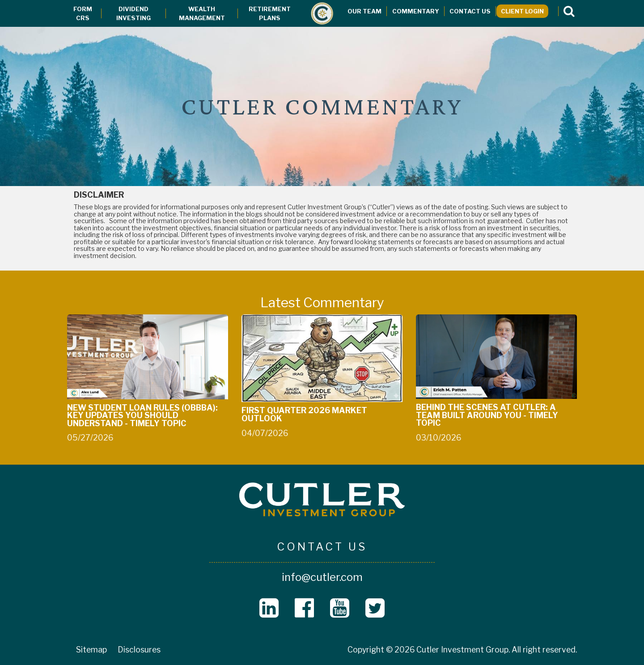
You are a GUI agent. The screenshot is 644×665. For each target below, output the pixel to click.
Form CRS (83, 13)
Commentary (416, 11)
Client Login (522, 11)
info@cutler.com (322, 577)
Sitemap (91, 650)
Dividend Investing (133, 13)
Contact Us (470, 11)
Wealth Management (202, 13)
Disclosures (139, 650)
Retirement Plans (270, 13)
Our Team (364, 11)
